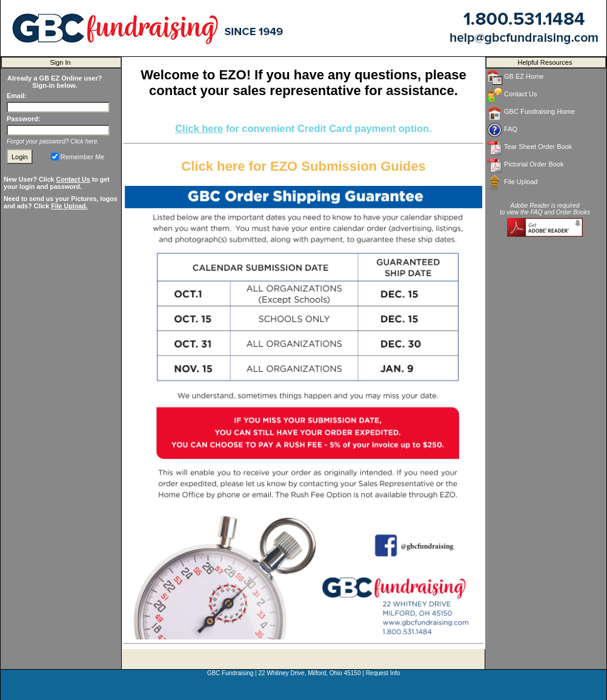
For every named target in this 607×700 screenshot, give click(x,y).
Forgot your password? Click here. (53, 141)
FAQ (502, 130)
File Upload (512, 183)
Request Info (383, 673)
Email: (17, 96)
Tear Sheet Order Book (529, 147)
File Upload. (69, 206)
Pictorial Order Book (525, 165)
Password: (24, 119)
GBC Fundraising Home (531, 112)
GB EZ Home (515, 77)
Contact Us (73, 179)
